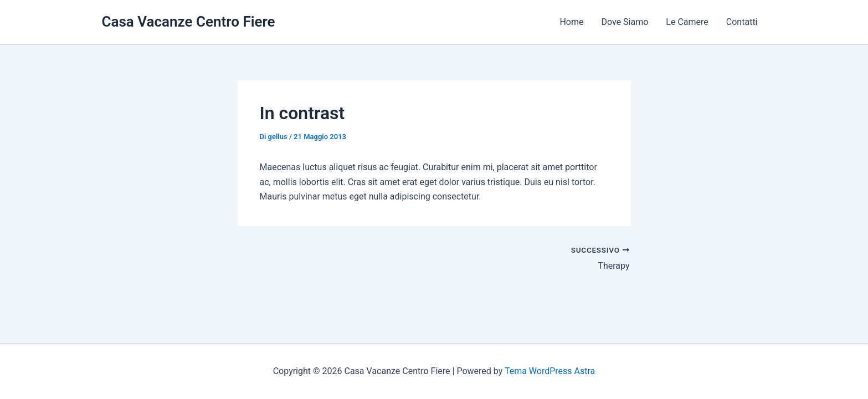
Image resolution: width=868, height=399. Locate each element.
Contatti (742, 22)
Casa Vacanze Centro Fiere (189, 22)
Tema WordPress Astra (550, 371)
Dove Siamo (625, 22)
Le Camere (687, 22)
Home (571, 22)
